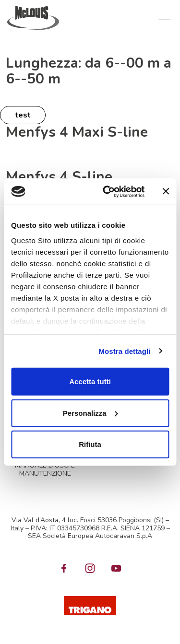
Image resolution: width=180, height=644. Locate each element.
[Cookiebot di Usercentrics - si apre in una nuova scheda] (107, 191)
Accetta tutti (90, 381)
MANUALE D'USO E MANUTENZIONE (45, 469)
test (23, 115)
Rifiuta (90, 444)
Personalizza (90, 413)
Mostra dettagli (124, 351)
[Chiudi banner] (166, 191)
